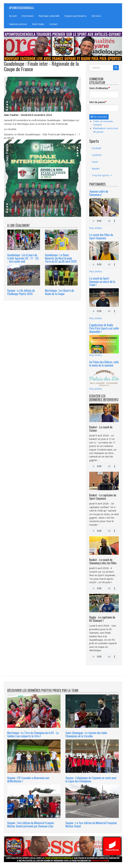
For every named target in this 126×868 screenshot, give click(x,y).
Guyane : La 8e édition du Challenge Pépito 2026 (21, 292)
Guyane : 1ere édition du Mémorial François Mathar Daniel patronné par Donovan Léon (31, 824)
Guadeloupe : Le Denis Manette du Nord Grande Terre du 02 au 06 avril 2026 (61, 258)
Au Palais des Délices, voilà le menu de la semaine (104, 364)
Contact (54, 24)
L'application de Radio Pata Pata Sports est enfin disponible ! (104, 328)
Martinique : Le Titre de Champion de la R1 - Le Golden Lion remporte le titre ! (33, 734)
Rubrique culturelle (49, 16)
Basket (96, 168)
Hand (95, 162)
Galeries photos (18, 24)
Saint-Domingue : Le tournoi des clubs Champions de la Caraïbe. (86, 734)
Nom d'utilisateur (99, 88)
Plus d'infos (96, 228)
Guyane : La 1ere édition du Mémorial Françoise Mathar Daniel (91, 824)
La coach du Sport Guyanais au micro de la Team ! (102, 282)
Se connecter (99, 117)
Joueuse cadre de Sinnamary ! (99, 193)
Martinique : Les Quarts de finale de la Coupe (59, 292)
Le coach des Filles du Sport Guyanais (101, 236)
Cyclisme (97, 155)
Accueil (13, 16)
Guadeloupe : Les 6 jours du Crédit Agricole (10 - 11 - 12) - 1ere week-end (23, 258)
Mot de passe (97, 102)
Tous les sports (102, 175)
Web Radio (38, 24)
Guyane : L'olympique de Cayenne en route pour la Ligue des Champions (91, 779)
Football (96, 148)
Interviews (28, 16)
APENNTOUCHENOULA (21, 8)
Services (96, 16)
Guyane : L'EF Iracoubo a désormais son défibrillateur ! (28, 779)
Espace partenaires (75, 16)
